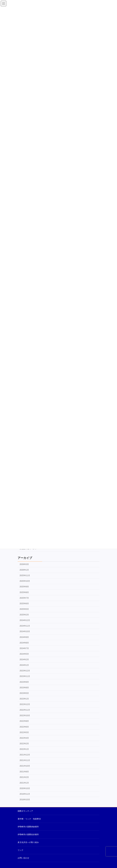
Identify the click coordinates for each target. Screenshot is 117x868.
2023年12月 (25, 671)
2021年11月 (25, 760)
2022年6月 (24, 727)
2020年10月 (25, 788)
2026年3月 (24, 564)
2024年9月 (24, 637)
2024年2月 (24, 660)
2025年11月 (25, 575)
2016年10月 (25, 800)
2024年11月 (25, 626)
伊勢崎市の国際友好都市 (28, 835)
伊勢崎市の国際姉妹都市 (28, 827)
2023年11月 (25, 676)
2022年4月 (24, 738)
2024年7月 (24, 648)
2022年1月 (24, 749)
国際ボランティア (25, 811)
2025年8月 (24, 592)
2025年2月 (24, 615)
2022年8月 (24, 721)
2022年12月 (25, 704)
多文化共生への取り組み (28, 842)
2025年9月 (24, 587)
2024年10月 (25, 632)
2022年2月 (24, 744)
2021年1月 (24, 783)
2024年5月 (24, 654)
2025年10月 (25, 581)
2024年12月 (25, 620)
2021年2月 (24, 777)
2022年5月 (24, 732)
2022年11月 (25, 710)
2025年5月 (24, 609)
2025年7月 (24, 598)
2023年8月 (24, 688)
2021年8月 (24, 772)
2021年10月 (25, 766)
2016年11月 (25, 794)
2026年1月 (24, 570)
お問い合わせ (23, 858)
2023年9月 (24, 682)
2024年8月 (24, 643)
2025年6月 (24, 604)
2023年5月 (24, 693)
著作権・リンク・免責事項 (29, 819)
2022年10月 (25, 716)
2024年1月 (24, 665)
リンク (21, 850)
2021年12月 (25, 755)
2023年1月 (24, 699)
